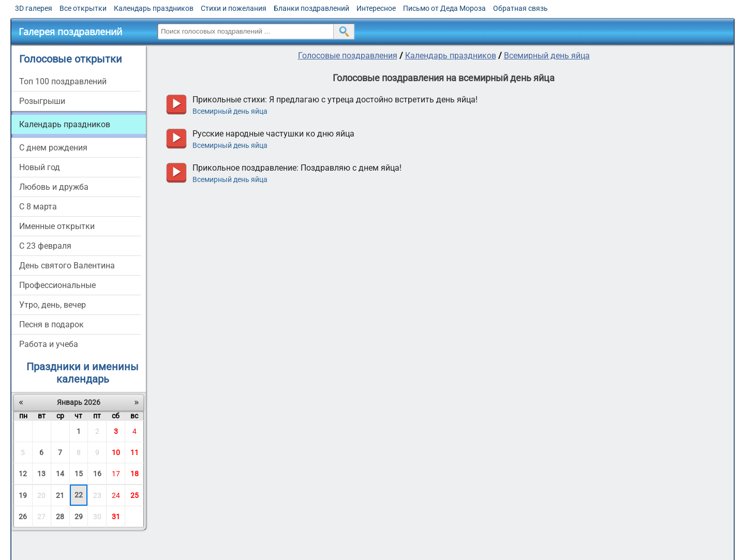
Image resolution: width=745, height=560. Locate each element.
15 (79, 474)
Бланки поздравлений (311, 8)
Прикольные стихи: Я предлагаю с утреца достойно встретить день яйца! (335, 100)
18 (135, 474)
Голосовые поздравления (348, 56)
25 (135, 495)
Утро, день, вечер (53, 305)
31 (116, 517)
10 (116, 452)
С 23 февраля (45, 246)
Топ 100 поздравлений (63, 81)
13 (41, 474)
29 (79, 517)
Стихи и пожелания (234, 8)
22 (79, 495)
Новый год (40, 167)
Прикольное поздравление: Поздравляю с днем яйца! (297, 168)
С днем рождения (53, 148)
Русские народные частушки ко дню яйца (273, 134)
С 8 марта (38, 207)
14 (60, 474)
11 (135, 452)
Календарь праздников (154, 8)
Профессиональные (57, 285)
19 (23, 495)
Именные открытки (57, 226)
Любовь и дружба (54, 187)
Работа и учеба (49, 344)
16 (97, 474)
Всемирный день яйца (547, 56)
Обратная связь (520, 8)
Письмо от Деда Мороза (444, 8)
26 (23, 517)
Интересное (376, 8)
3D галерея (34, 8)
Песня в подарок (51, 324)
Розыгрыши (42, 101)
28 (60, 517)
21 (60, 495)
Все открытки (83, 8)
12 (23, 474)
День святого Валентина (67, 266)
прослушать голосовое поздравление (176, 105)
